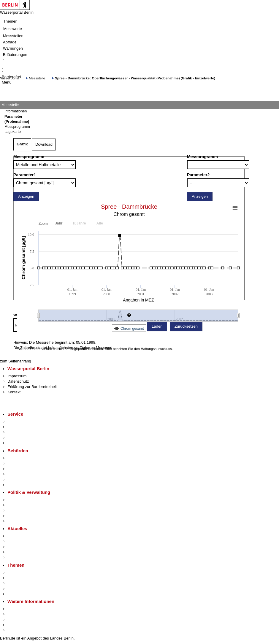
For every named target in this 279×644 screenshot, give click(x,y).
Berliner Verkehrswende (28, 578)
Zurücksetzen (186, 326)
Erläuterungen (15, 55)
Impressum (17, 376)
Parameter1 (25, 175)
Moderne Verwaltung (25, 583)
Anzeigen (26, 196)
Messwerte (13, 29)
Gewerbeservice (21, 443)
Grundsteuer (18, 594)
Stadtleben (17, 625)
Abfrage (10, 42)
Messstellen (13, 36)
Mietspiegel (17, 589)
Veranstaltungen (21, 547)
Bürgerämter (18, 474)
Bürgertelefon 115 (23, 432)
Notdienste (17, 438)
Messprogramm (29, 157)
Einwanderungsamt (24, 485)
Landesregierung (22, 500)
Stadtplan (16, 630)
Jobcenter (16, 479)
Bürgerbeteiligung (23, 510)
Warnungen (13, 48)
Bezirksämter (19, 469)
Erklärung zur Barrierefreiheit (32, 387)
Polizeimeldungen (23, 541)
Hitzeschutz (17, 557)
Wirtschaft (16, 619)
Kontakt (14, 392)
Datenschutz (18, 381)
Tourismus (16, 614)
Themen (10, 21)
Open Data (17, 516)
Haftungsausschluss (156, 349)
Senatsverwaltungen (25, 463)
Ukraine (14, 552)
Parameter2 (198, 175)
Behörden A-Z (19, 458)
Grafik (22, 144)
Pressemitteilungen (24, 536)
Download (44, 144)
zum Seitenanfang (16, 361)
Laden (157, 326)
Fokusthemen (19, 572)
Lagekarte (13, 132)
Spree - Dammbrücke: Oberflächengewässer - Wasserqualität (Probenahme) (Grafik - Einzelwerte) (135, 78)
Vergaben (16, 521)
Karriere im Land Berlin (27, 505)
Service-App (18, 421)
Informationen (16, 111)
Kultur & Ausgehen (23, 609)
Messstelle (37, 78)
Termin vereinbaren (24, 427)
